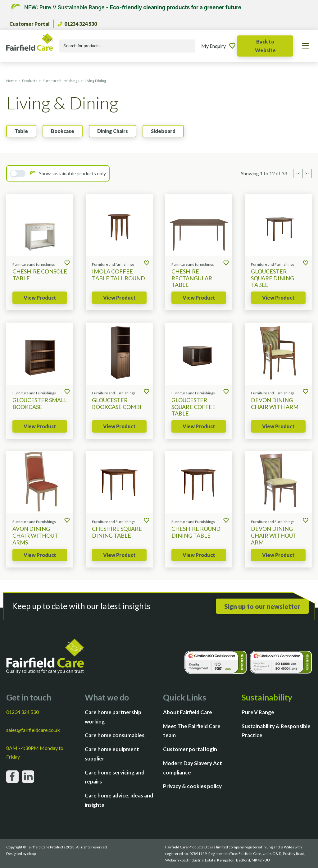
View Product (40, 298)
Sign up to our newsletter (262, 606)
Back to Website (265, 46)
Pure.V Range (258, 712)
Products (30, 81)
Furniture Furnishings (61, 81)
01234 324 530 (77, 24)
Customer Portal (30, 24)
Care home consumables (115, 735)
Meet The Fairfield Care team (192, 731)
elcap (31, 854)
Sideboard (163, 131)
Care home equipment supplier (112, 754)
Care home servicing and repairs (115, 777)
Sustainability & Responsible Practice (276, 731)
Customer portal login (190, 749)
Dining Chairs (113, 131)
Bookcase (63, 131)
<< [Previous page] (298, 173)
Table (21, 131)
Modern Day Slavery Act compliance (193, 768)
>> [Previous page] (307, 173)
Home (11, 81)
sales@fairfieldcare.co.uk (33, 730)
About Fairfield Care (188, 712)
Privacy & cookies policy (192, 786)
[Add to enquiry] (67, 263)
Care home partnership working (113, 717)
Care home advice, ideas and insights (119, 800)
